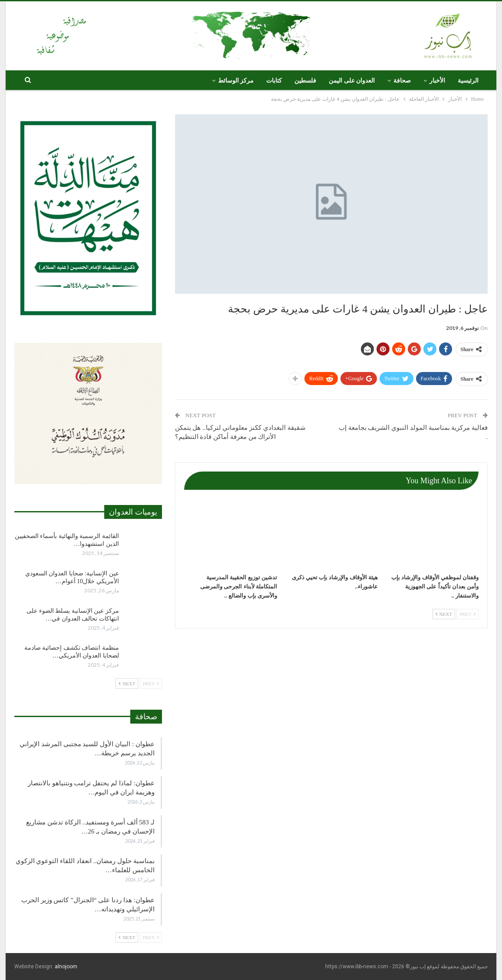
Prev (467, 614)
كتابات (274, 81)
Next (444, 614)
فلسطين (305, 81)
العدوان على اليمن (352, 81)
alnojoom (66, 967)
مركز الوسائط (236, 81)
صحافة (402, 81)
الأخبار (437, 81)
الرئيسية (468, 81)
